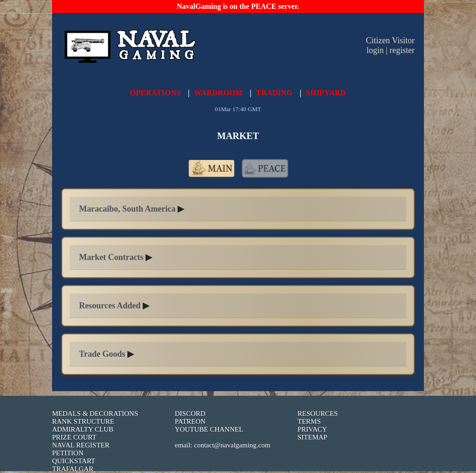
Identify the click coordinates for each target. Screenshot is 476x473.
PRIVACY (312, 429)
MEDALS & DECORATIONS (95, 413)
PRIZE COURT (74, 437)
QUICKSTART (74, 461)
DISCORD (190, 413)
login (375, 50)
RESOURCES (318, 413)
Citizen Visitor (390, 40)
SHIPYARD (326, 93)
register (402, 50)
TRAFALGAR (73, 469)
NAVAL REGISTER (81, 445)
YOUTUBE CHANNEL (209, 429)
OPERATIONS (156, 93)
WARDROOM (218, 93)
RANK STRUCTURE (83, 421)
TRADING (274, 93)
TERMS (309, 421)
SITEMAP (312, 437)
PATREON (190, 421)
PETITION (68, 453)
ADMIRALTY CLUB (83, 429)
